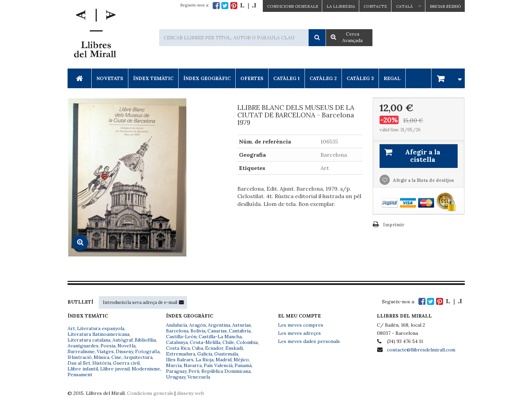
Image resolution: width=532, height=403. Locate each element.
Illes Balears (180, 360)
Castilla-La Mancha (220, 337)
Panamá (243, 365)
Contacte (375, 6)
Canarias (217, 331)
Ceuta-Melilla (205, 342)
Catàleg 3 (360, 78)
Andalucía (177, 325)
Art (71, 328)
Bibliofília (145, 340)
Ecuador (214, 348)
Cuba (197, 348)
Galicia (205, 354)
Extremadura (181, 354)
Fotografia (147, 351)
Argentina (219, 325)
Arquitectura (138, 357)
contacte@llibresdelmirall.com (421, 350)
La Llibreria (341, 6)
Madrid (224, 360)
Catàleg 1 (287, 78)
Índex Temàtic (153, 78)
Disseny (124, 351)
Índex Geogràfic (207, 78)
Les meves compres (301, 325)
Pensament (80, 375)
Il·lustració (80, 357)
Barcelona (177, 331)
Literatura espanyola (101, 328)
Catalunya (177, 342)
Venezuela (199, 377)
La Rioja (205, 360)
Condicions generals (150, 393)
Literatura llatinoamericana (98, 334)
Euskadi (234, 348)
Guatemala (226, 354)
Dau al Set (79, 363)
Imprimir (394, 225)
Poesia (108, 346)
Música (102, 357)
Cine (116, 357)
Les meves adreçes (299, 333)
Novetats (110, 78)
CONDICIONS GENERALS (293, 6)
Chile (228, 342)
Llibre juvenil (115, 369)
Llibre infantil (83, 369)
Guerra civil (126, 363)
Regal (392, 78)
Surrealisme (81, 351)
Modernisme (146, 369)
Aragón (197, 325)
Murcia (174, 365)
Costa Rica (178, 348)
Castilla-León (181, 337)
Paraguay (176, 371)
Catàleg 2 (323, 78)
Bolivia (198, 331)
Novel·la (126, 346)
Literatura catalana (89, 340)
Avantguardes (83, 346)
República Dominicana (226, 371)
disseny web (190, 393)
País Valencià (218, 365)
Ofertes (252, 78)
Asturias (242, 325)
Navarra (193, 365)
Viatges (105, 351)
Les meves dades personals (309, 341)
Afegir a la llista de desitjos (423, 180)
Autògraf (123, 340)
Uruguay (176, 377)
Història (102, 363)
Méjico (241, 360)
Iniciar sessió (445, 6)
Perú (194, 371)
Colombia (247, 342)
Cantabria (240, 331)
